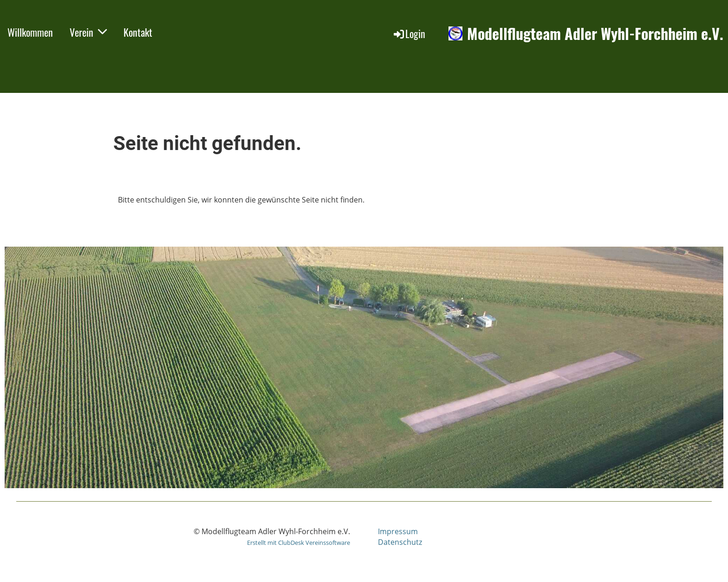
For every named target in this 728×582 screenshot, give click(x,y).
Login (409, 33)
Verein (88, 32)
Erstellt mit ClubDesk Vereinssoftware (299, 543)
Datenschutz (400, 542)
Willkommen (30, 32)
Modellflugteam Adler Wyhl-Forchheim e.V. (595, 34)
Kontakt (138, 32)
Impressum (398, 531)
